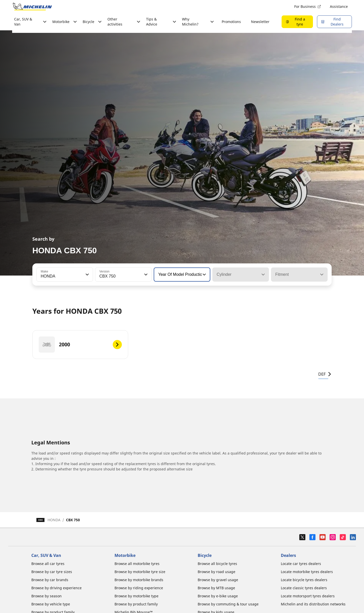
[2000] (80, 345)
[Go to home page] (32, 7)
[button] (87, 275)
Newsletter (260, 22)
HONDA (54, 520)
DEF (325, 374)
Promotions (231, 22)
